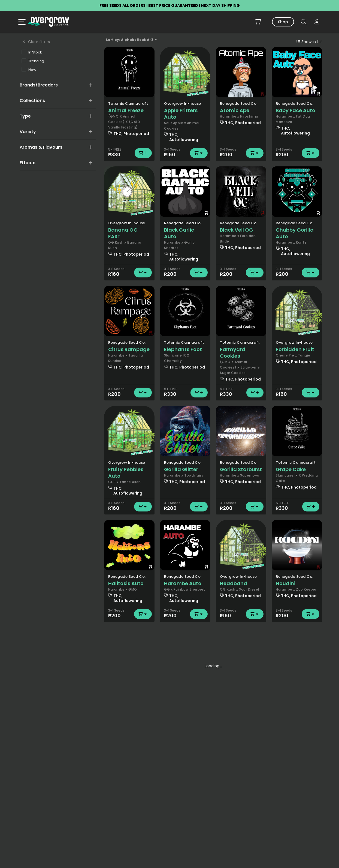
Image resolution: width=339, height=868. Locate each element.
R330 (129, 153)
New (29, 70)
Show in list (309, 42)
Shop (283, 22)
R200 (241, 153)
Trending (33, 61)
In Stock (32, 52)
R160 (185, 153)
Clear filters (36, 42)
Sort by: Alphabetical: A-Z (130, 40)
